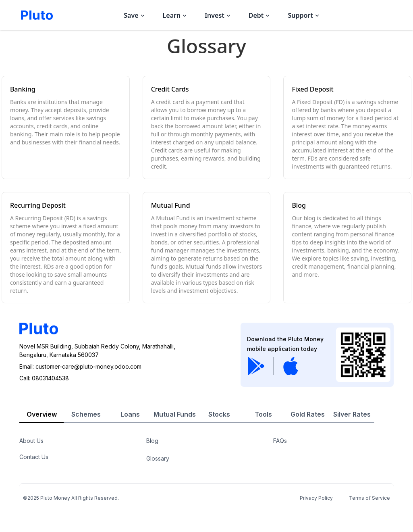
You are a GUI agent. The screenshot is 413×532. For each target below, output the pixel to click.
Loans (130, 414)
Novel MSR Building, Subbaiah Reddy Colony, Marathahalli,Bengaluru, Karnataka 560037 (97, 350)
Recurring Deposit (38, 205)
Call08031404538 (44, 378)
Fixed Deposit (312, 89)
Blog (299, 205)
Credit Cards (170, 89)
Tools (263, 414)
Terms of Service (369, 498)
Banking (23, 89)
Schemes (86, 414)
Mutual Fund (171, 205)
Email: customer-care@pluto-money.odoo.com (80, 366)
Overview (42, 414)
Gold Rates (308, 414)
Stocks (219, 414)
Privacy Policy (316, 498)
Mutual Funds (175, 414)
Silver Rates (352, 414)
